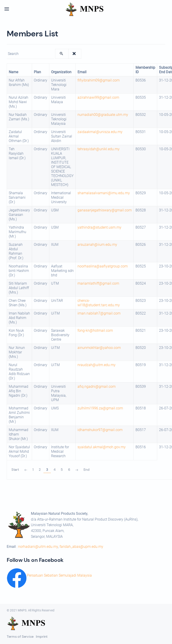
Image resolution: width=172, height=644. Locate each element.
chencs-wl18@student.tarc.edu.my (99, 303)
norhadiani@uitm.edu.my (38, 547)
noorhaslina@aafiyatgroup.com (103, 266)
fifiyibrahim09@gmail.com (99, 80)
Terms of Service (20, 637)
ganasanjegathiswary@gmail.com (105, 210)
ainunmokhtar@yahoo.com (99, 348)
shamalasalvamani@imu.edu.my (104, 193)
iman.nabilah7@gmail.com (99, 313)
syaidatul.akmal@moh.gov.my (102, 447)
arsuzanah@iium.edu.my (97, 245)
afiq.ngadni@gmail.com (97, 387)
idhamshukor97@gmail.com (100, 430)
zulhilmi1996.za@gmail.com (100, 408)
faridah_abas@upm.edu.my (81, 547)
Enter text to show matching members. (7, 49)
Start (15, 470)
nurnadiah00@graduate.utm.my (103, 115)
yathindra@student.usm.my (99, 227)
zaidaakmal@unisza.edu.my (100, 132)
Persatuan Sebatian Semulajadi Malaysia (59, 575)
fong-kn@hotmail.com (95, 330)
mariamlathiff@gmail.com (98, 283)
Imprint (42, 637)
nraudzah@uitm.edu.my (97, 365)
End (87, 470)
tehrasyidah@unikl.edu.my (99, 149)
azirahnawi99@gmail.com (98, 97)
